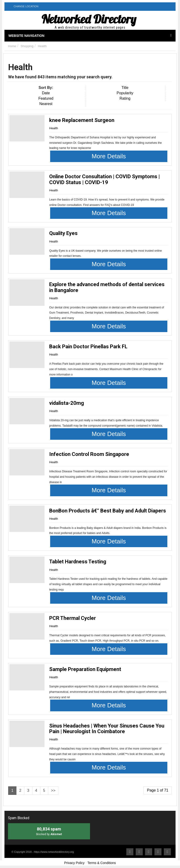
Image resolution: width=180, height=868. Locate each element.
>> (53, 790)
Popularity (125, 93)
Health (42, 46)
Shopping (27, 46)
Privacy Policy (74, 863)
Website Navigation (90, 36)
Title (125, 88)
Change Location (23, 6)
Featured (46, 98)
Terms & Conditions (102, 863)
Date (46, 93)
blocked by (49, 831)
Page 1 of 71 (158, 790)
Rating (125, 98)
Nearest (46, 104)
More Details (109, 156)
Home (12, 46)
